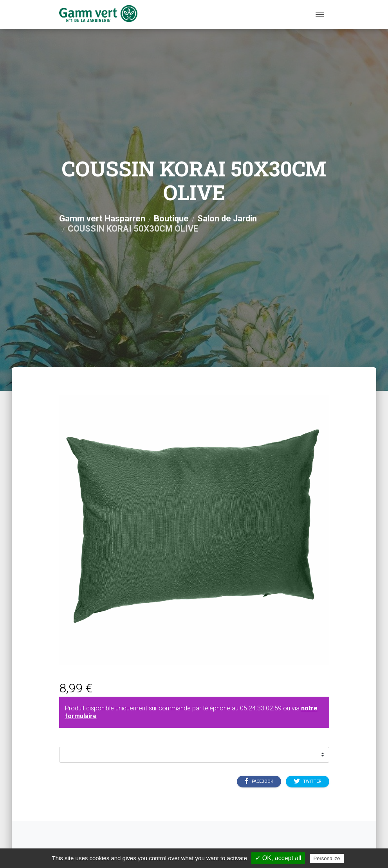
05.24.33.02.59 (261, 708)
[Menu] (320, 14)
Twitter (308, 781)
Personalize (327, 858)
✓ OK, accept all (278, 858)
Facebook (259, 781)
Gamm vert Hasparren (102, 218)
